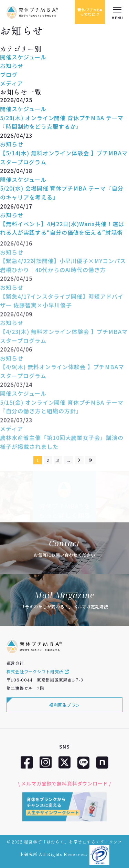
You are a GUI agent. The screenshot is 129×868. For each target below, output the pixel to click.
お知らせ (12, 66)
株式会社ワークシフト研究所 (38, 671)
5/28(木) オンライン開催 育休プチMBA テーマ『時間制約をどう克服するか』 (62, 122)
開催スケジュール (23, 57)
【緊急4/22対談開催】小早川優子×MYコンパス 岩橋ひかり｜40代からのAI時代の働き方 (63, 269)
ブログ (9, 75)
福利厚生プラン (64, 705)
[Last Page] (90, 460)
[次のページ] (79, 460)
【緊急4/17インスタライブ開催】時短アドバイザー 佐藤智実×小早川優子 (62, 305)
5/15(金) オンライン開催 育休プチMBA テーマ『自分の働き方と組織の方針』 (62, 411)
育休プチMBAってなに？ (90, 12)
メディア (12, 83)
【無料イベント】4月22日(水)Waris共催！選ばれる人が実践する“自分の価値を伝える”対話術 (62, 228)
